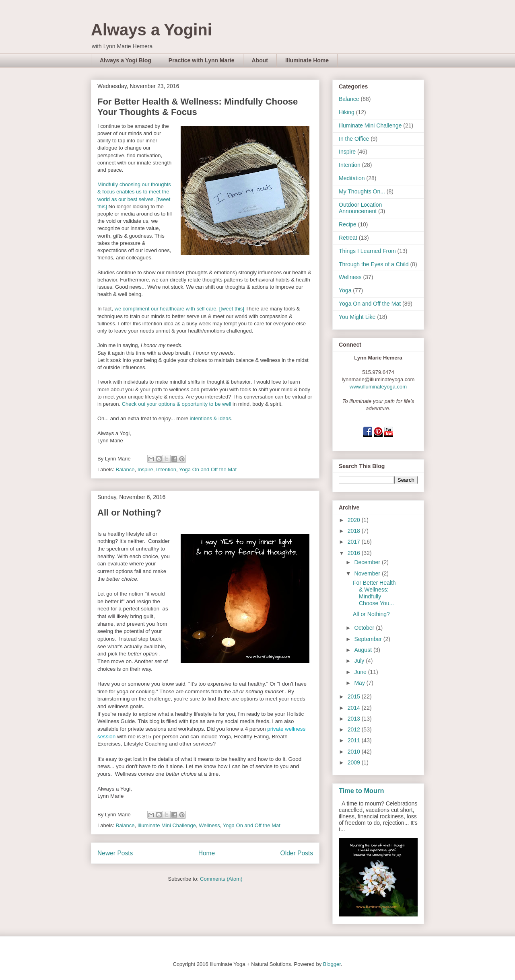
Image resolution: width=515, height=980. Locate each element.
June (361, 672)
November (368, 573)
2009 (355, 762)
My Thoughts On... (362, 191)
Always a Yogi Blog (126, 60)
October (365, 628)
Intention (166, 469)
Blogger (332, 964)
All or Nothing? (129, 513)
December (368, 562)
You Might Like (357, 317)
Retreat (348, 238)
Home (207, 853)
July (360, 661)
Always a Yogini (151, 30)
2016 (355, 553)
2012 (355, 729)
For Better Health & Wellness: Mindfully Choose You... (374, 593)
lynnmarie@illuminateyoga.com (378, 379)
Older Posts (297, 853)
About (260, 60)
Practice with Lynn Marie (202, 60)
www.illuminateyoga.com (378, 387)
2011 (355, 740)
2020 (355, 520)
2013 (355, 719)
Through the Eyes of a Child (374, 264)
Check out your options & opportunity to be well (177, 404)
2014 (355, 708)
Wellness (209, 825)
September (369, 639)
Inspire (145, 469)
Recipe (348, 224)
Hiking (347, 112)
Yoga (345, 290)
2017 (355, 542)
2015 (355, 696)
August (364, 650)
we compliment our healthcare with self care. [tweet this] (179, 309)
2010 (355, 752)
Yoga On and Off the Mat (208, 469)
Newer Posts (115, 853)
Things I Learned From (367, 251)
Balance (125, 469)
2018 (355, 531)
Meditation (352, 178)
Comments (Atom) (221, 879)
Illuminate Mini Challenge (167, 825)
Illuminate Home (307, 60)
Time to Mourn (361, 791)
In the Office (354, 139)
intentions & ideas (211, 418)
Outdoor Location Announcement (360, 208)
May (360, 683)
